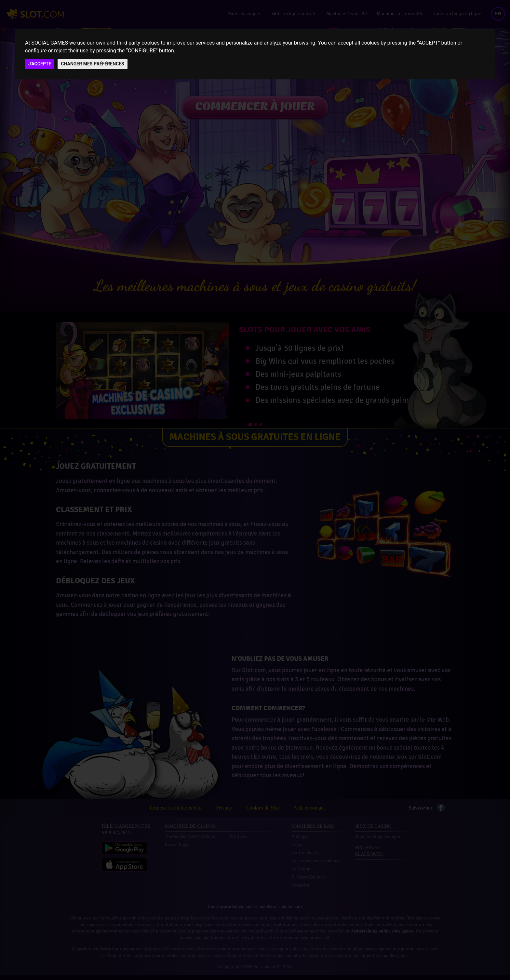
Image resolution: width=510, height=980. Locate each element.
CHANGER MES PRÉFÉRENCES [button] (92, 64)
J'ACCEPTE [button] (40, 64)
